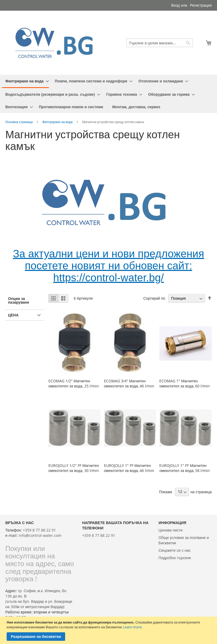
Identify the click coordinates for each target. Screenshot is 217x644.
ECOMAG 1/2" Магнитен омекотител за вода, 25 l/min (74, 383)
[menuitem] (26, 81)
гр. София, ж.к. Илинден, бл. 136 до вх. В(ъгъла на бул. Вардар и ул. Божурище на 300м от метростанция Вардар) (39, 599)
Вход (176, 5)
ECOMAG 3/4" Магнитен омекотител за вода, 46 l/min (129, 383)
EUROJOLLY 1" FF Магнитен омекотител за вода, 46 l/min (129, 468)
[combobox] (160, 43)
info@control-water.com (40, 535)
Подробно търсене (175, 558)
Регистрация (201, 5)
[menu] (108, 94)
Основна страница (19, 122)
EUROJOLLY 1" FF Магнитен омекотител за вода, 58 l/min (185, 468)
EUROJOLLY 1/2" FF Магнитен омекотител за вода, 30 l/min (74, 468)
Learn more (132, 627)
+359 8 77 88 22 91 (39, 530)
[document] (109, 630)
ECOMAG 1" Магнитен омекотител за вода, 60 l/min (185, 383)
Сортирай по (154, 298)
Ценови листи (170, 530)
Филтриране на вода (57, 122)
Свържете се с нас (175, 550)
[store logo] (57, 43)
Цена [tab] (13, 315)
